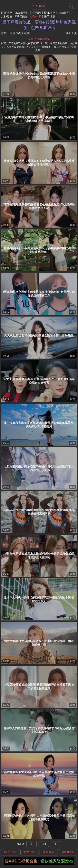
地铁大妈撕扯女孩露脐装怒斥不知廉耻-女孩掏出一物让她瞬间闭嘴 (39, 643)
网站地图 (68, 852)
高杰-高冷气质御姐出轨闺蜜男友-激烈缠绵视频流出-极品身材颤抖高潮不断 (39, 512)
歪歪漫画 (35, 13)
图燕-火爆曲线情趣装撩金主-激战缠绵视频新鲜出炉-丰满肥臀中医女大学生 (39, 75)
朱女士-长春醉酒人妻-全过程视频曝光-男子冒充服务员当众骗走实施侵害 (39, 381)
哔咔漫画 (21, 16)
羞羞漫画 (21, 13)
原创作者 (35, 16)
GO (44, 844)
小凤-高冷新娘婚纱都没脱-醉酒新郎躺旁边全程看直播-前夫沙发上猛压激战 (39, 686)
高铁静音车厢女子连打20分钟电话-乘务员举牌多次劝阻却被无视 (39, 774)
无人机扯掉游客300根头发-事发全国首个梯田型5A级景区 (39, 337)
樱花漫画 (50, 13)
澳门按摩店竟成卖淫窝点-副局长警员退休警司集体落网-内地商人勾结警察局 (39, 425)
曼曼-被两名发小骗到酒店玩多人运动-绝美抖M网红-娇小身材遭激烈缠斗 (39, 250)
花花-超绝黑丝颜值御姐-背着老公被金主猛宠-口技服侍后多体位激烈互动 (39, 206)
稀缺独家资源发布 (57, 861)
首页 (4, 33)
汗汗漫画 (7, 13)
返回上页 (71, 33)
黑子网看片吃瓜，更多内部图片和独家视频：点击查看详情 (39, 25)
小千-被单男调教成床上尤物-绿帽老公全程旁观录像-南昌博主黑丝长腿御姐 (39, 555)
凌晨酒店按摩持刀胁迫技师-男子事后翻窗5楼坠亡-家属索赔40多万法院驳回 (39, 119)
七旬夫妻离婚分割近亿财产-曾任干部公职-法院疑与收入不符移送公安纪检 (39, 468)
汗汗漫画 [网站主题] (39, 6)
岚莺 (72, 94)
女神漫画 (7, 16)
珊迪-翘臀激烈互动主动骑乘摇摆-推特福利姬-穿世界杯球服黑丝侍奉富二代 (39, 294)
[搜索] (71, 5)
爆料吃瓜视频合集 (21, 861)
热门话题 (50, 16)
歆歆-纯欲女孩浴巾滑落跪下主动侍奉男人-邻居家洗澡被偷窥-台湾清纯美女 (39, 163)
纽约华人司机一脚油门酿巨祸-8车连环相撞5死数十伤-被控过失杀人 (39, 599)
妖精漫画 (64, 13)
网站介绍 (29, 852)
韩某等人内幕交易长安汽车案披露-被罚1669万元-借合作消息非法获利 (39, 730)
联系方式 (10, 852)
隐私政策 (49, 852)
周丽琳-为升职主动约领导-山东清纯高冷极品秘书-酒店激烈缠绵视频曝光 (39, 818)
